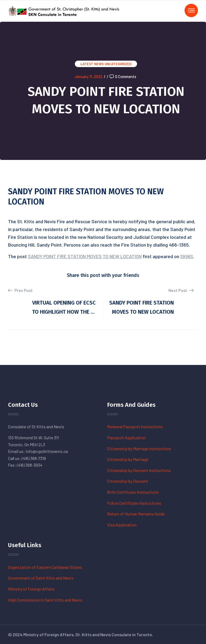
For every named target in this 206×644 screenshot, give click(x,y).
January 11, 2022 (88, 76)
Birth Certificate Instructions (133, 492)
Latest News (92, 64)
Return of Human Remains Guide (136, 514)
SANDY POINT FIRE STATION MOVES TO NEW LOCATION (85, 256)
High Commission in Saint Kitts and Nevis (45, 600)
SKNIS (187, 256)
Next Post (181, 290)
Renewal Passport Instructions (135, 427)
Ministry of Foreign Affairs (31, 589)
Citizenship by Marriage (128, 459)
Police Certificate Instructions (134, 503)
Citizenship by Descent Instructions (139, 470)
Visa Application (122, 525)
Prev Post (20, 290)
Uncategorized (118, 64)
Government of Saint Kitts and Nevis (41, 578)
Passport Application (126, 438)
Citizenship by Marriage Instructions (139, 449)
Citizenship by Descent (128, 481)
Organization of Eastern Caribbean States (45, 567)
